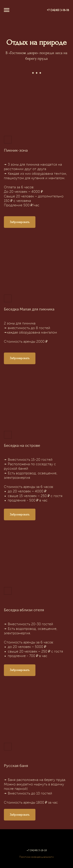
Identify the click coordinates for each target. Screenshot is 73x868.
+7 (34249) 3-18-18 (58, 10)
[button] (20, 222)
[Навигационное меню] (7, 10)
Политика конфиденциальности (36, 857)
